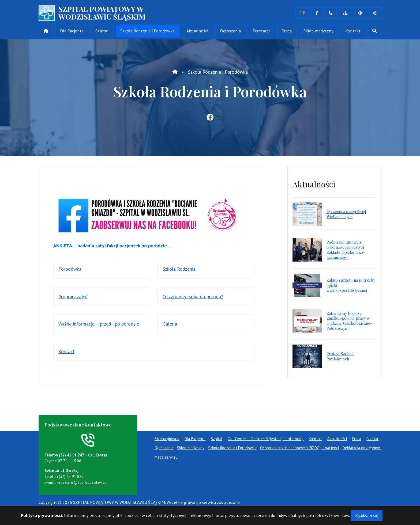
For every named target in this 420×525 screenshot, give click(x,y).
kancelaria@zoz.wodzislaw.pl (81, 482)
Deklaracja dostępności (362, 448)
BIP (302, 13)
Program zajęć (73, 297)
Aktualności (197, 31)
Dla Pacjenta (72, 31)
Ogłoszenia (230, 31)
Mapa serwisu (166, 457)
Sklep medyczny (318, 31)
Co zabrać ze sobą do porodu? (193, 297)
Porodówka (70, 269)
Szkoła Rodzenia (179, 269)
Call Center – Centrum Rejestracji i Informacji (266, 439)
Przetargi (261, 31)
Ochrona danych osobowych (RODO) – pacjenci (299, 448)
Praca (287, 31)
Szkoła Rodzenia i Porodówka (147, 31)
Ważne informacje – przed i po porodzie (99, 324)
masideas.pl (89, 509)
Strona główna (167, 439)
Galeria (170, 324)
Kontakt (353, 31)
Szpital (102, 31)
